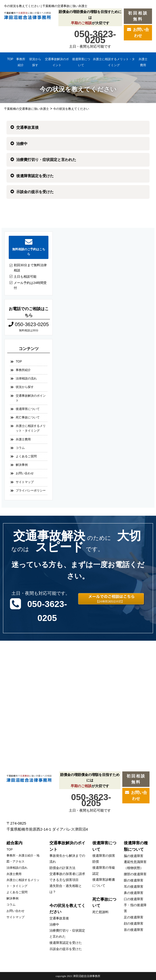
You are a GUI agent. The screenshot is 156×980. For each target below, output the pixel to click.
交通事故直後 (27, 127)
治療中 (22, 144)
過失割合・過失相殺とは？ (66, 889)
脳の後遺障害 (134, 856)
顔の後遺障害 (134, 923)
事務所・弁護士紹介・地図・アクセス (23, 858)
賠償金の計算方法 (62, 868)
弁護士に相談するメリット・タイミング (114, 62)
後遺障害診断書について (104, 883)
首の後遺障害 (134, 930)
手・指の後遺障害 (135, 908)
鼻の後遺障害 (134, 893)
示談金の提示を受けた (35, 192)
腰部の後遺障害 (135, 874)
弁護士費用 (143, 62)
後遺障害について (81, 62)
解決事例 (22, 465)
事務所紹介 (21, 62)
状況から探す (35, 62)
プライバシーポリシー (31, 490)
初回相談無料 (138, 16)
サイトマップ (25, 482)
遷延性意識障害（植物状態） (135, 865)
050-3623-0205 (95, 36)
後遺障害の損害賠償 (104, 859)
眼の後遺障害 (134, 880)
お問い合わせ (138, 33)
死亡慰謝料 (100, 912)
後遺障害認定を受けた (35, 176)
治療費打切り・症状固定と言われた (46, 160)
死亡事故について (28, 417)
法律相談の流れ (26, 378)
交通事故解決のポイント (57, 62)
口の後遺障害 (134, 899)
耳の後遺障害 (134, 887)
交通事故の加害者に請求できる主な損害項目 (67, 877)
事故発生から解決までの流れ (67, 859)
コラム (20, 448)
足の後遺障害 (134, 917)
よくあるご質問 (26, 456)
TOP (10, 59)
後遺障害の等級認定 (104, 871)
